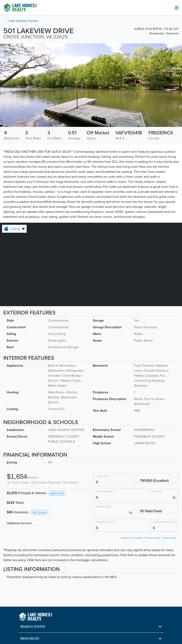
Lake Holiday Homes (23, 21)
